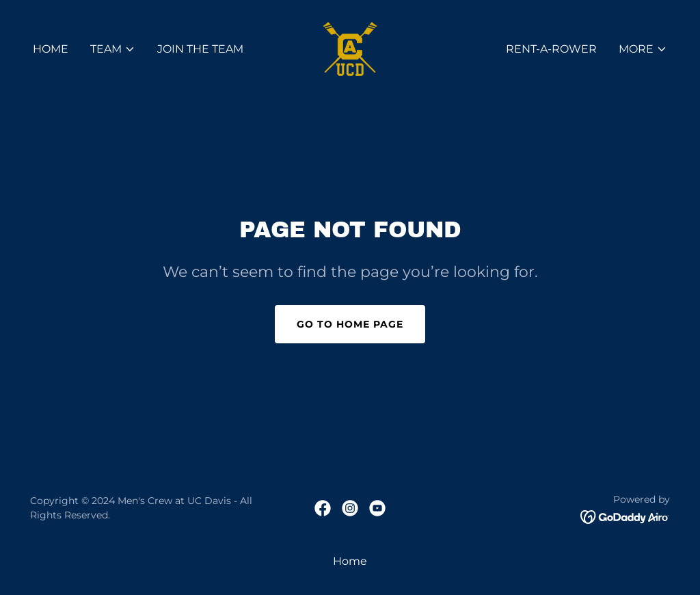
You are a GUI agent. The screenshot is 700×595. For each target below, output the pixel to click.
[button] (113, 49)
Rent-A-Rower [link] (551, 49)
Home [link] (51, 49)
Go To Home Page (350, 324)
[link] (350, 48)
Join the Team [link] (200, 49)
